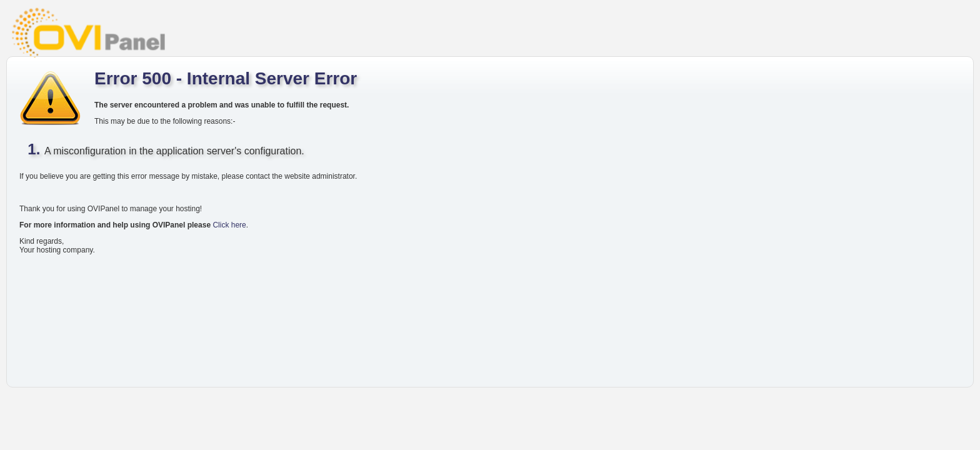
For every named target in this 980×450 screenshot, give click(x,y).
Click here (229, 225)
